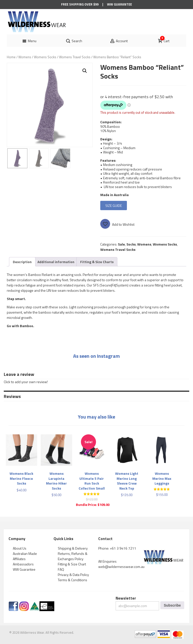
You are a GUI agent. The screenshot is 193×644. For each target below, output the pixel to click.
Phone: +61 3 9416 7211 (117, 548)
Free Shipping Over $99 (80, 4)
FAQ (61, 569)
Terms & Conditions (73, 580)
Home (11, 57)
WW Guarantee (119, 4)
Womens (25, 57)
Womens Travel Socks (75, 57)
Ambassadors (23, 564)
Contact (105, 539)
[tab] (22, 262)
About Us (20, 548)
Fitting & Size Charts (97, 262)
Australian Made (25, 553)
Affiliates (19, 559)
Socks (131, 244)
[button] (85, 71)
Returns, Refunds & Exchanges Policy (73, 556)
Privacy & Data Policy (73, 575)
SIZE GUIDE (114, 206)
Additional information (56, 262)
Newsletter (126, 598)
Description (22, 262)
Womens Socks (45, 57)
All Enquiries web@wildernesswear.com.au (121, 564)
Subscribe (172, 605)
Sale (121, 244)
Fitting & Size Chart (72, 564)
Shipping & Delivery (73, 548)
